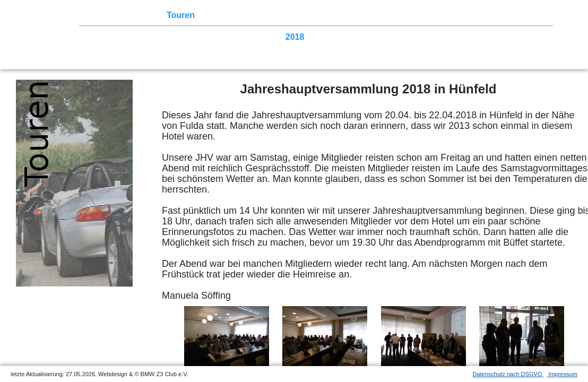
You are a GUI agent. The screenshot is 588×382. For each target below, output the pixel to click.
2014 (392, 37)
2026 (101, 37)
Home (103, 15)
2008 (537, 37)
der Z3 (326, 15)
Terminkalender (231, 15)
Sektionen (288, 15)
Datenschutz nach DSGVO (508, 374)
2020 (247, 37)
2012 (440, 37)
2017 (319, 37)
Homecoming (264, 47)
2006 (126, 47)
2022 (198, 37)
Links (425, 15)
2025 (126, 37)
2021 (222, 37)
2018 (295, 37)
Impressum (562, 374)
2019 (271, 37)
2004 (174, 47)
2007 (101, 47)
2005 (150, 47)
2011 (464, 37)
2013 (416, 37)
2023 (174, 37)
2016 (343, 37)
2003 (198, 47)
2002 (222, 47)
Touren (181, 15)
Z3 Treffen (141, 15)
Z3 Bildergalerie (376, 15)
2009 (513, 37)
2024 (150, 37)
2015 (368, 37)
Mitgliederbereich (476, 15)
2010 (489, 37)
